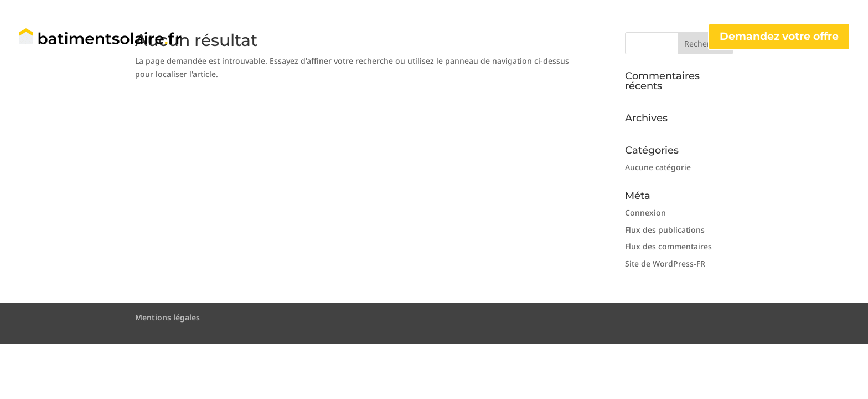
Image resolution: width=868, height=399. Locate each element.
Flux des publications (665, 230)
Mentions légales (167, 317)
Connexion (645, 213)
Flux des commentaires (668, 246)
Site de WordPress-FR (665, 264)
